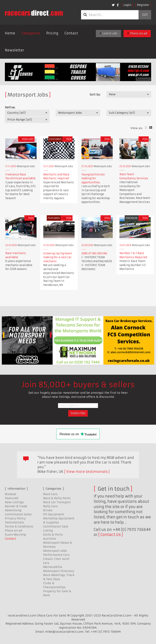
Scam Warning (15, 535)
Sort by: (95, 94)
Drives (48, 510)
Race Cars (50, 494)
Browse (10, 494)
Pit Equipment (54, 514)
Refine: (10, 107)
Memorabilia (53, 567)
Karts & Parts (53, 535)
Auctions (50, 539)
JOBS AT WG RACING (94, 253)
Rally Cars (50, 506)
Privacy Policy (15, 518)
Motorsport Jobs (55, 551)
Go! (145, 15)
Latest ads (108, 33)
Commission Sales (18, 514)
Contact (71, 33)
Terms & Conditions (19, 526)
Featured (11, 498)
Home (10, 33)
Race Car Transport (57, 502)
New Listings (14, 502)
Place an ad (137, 33)
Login (127, 5)
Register (143, 5)
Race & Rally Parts (57, 498)
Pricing (52, 33)
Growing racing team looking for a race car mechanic (58, 257)
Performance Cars (56, 555)
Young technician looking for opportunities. (93, 178)
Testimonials (14, 522)
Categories (31, 33)
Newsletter (15, 50)
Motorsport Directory (59, 571)
